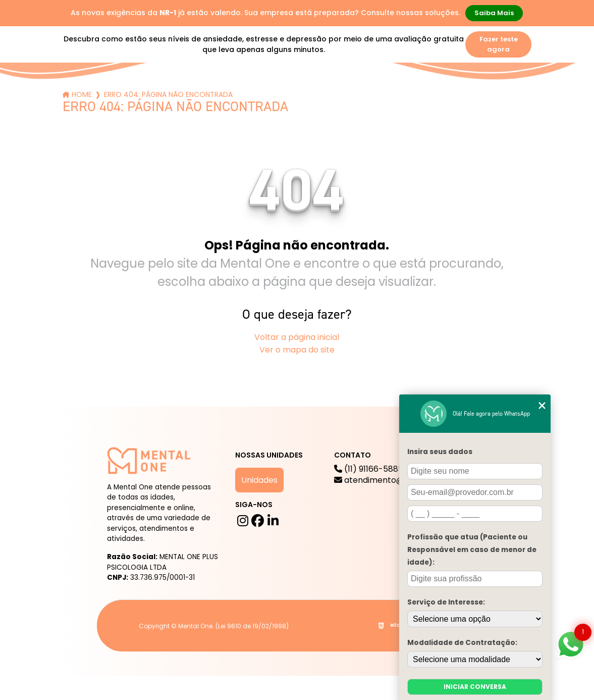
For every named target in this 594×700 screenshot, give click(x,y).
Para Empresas (424, 86)
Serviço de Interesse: (446, 602)
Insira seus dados (440, 452)
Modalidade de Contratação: (462, 643)
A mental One (95, 86)
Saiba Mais (494, 13)
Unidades (259, 480)
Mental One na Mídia (268, 86)
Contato (479, 86)
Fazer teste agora (499, 44)
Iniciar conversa (475, 687)
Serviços (158, 86)
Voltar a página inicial (297, 337)
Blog (202, 86)
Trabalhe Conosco (352, 86)
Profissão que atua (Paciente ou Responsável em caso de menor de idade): (472, 550)
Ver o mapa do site (297, 350)
